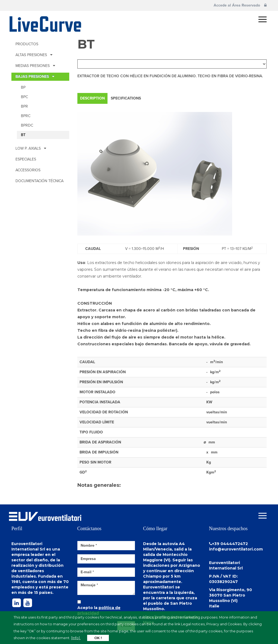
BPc (24, 97)
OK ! (98, 638)
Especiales (26, 159)
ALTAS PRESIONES (34, 55)
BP (23, 87)
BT (23, 135)
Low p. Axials (31, 148)
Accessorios (28, 170)
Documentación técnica (40, 181)
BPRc (26, 116)
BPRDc (27, 125)
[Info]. (76, 638)
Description (92, 98)
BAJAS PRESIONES (35, 77)
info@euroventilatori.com (236, 549)
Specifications (126, 98)
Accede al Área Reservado (240, 5)
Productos (27, 44)
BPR (24, 106)
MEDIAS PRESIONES (35, 66)
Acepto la (99, 610)
